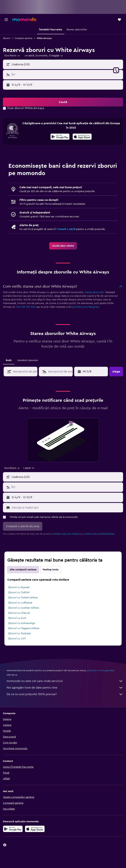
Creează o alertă (66, 229)
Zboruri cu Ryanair (19, 587)
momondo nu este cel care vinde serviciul (65, 681)
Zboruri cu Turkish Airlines (23, 598)
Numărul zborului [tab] (28, 360)
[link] (63, 246)
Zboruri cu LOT (17, 639)
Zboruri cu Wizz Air (19, 613)
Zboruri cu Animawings (22, 623)
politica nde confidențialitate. (100, 534)
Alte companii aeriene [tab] (23, 570)
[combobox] (12, 56)
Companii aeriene (24, 38)
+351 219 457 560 (25, 307)
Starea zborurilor (94, 292)
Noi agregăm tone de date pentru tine (65, 688)
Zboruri (7, 38)
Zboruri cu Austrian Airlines (24, 608)
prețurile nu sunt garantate (101, 670)
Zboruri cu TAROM (19, 593)
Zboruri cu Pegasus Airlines (24, 628)
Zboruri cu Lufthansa (20, 603)
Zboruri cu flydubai (19, 633)
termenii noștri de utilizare (66, 534)
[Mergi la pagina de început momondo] (24, 19)
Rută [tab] (9, 360)
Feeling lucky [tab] (51, 570)
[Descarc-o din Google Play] (60, 137)
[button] (6, 20)
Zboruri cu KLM (17, 618)
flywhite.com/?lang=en (85, 307)
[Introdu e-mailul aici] (67, 508)
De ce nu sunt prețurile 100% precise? (65, 694)
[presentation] (82, 137)
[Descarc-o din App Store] (82, 137)
